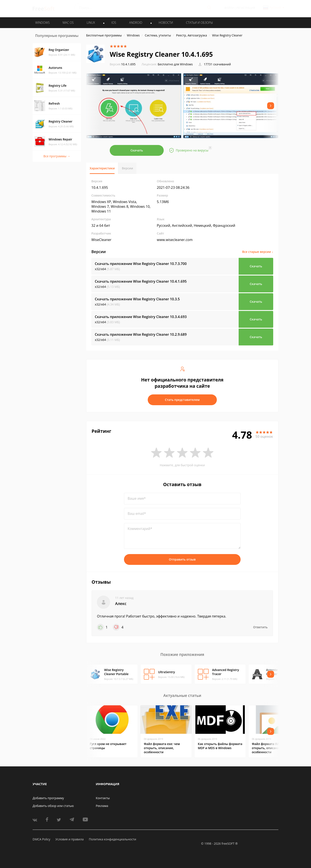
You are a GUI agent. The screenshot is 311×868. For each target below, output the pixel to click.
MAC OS (68, 23)
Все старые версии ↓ (258, 252)
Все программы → (57, 156)
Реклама (102, 806)
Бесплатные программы (104, 35)
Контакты (103, 798)
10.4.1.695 (123, 64)
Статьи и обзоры (199, 23)
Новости (166, 23)
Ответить (260, 627)
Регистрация (246, 8)
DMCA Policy (41, 839)
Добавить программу (48, 798)
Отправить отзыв (182, 559)
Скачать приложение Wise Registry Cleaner (141, 264)
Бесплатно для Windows (175, 64)
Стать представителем (182, 400)
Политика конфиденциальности (112, 839)
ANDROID (136, 23)
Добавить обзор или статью (53, 806)
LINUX (91, 23)
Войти (229, 8)
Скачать (137, 150)
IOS (114, 23)
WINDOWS (42, 23)
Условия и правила (70, 839)
